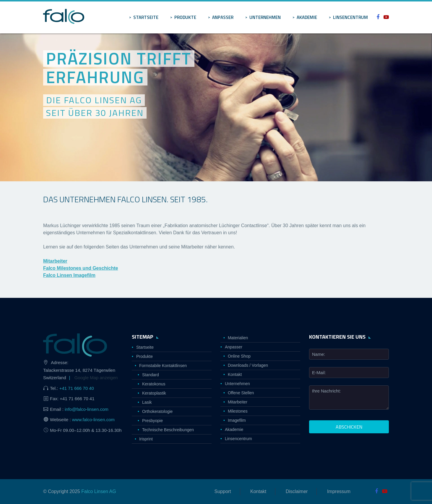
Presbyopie (152, 421)
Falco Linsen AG (99, 491)
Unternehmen (265, 17)
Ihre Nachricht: (327, 391)
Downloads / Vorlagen (248, 365)
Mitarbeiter (55, 261)
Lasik (147, 402)
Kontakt (235, 374)
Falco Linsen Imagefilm (69, 275)
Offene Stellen (241, 393)
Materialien (238, 338)
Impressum (339, 491)
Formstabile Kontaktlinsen (163, 366)
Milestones (238, 411)
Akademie (307, 17)
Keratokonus (154, 384)
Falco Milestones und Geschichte (81, 268)
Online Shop (239, 356)
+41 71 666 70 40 (77, 388)
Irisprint (146, 439)
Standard (151, 375)
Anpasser (223, 17)
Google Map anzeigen (96, 378)
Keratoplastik (154, 393)
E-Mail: (319, 373)
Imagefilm (237, 420)
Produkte (185, 17)
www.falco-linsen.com (93, 420)
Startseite (146, 17)
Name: (319, 354)
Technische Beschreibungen (168, 430)
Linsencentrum (350, 17)
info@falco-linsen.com (87, 409)
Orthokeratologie (157, 411)
